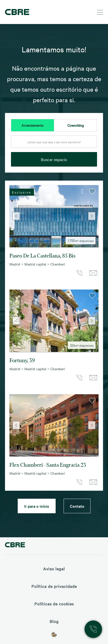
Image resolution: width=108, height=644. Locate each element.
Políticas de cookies (54, 604)
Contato (77, 506)
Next (92, 216)
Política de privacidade (54, 586)
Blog (54, 621)
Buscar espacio (54, 159)
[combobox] (54, 143)
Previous (16, 216)
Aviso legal (54, 569)
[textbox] (54, 142)
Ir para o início (37, 506)
